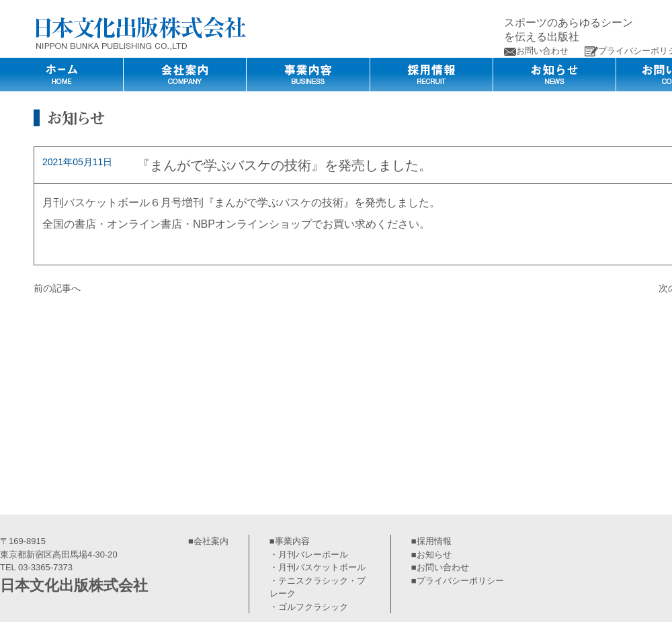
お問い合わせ (536, 51)
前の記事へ (57, 288)
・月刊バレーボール (309, 554)
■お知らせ (431, 554)
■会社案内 (208, 541)
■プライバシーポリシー (458, 581)
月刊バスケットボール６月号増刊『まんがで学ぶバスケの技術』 (198, 203)
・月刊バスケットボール (318, 567)
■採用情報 (431, 541)
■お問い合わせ (440, 567)
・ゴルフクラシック (309, 607)
